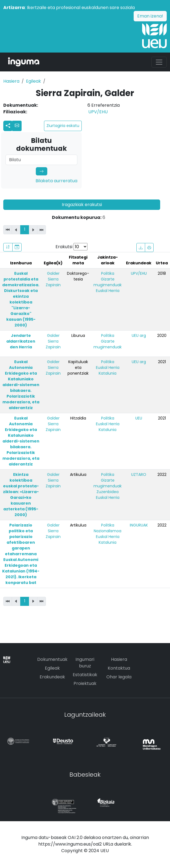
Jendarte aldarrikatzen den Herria (21, 341)
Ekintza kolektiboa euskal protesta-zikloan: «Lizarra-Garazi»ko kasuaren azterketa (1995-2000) (21, 495)
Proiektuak (85, 683)
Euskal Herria (108, 291)
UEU (139, 418)
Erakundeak (52, 677)
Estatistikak (85, 675)
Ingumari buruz (85, 663)
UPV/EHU (98, 112)
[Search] (41, 160)
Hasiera (11, 81)
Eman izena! (150, 16)
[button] (17, 126)
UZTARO (139, 474)
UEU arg (139, 335)
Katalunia (108, 373)
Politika (108, 273)
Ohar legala (119, 677)
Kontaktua (119, 668)
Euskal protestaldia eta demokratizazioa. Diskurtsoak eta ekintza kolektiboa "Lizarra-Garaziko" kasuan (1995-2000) (21, 299)
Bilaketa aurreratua (56, 181)
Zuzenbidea (108, 492)
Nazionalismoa (108, 531)
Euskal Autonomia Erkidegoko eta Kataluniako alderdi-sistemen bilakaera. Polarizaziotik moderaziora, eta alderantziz (21, 385)
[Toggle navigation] (159, 62)
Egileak (33, 81)
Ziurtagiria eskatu (63, 126)
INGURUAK (139, 525)
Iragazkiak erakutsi (82, 205)
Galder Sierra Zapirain (53, 279)
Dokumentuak (52, 659)
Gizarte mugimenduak (108, 282)
